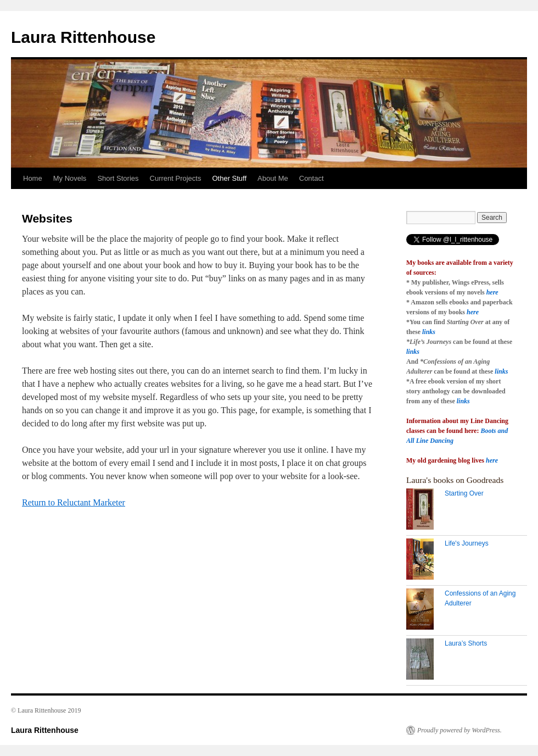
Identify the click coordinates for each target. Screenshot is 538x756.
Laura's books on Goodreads (455, 480)
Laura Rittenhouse (83, 37)
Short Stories (118, 178)
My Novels (70, 178)
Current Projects (176, 178)
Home (33, 178)
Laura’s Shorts (466, 643)
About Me (273, 178)
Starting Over (464, 493)
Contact (312, 178)
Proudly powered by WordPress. (459, 730)
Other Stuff (229, 178)
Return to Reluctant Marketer (74, 502)
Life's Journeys (467, 543)
